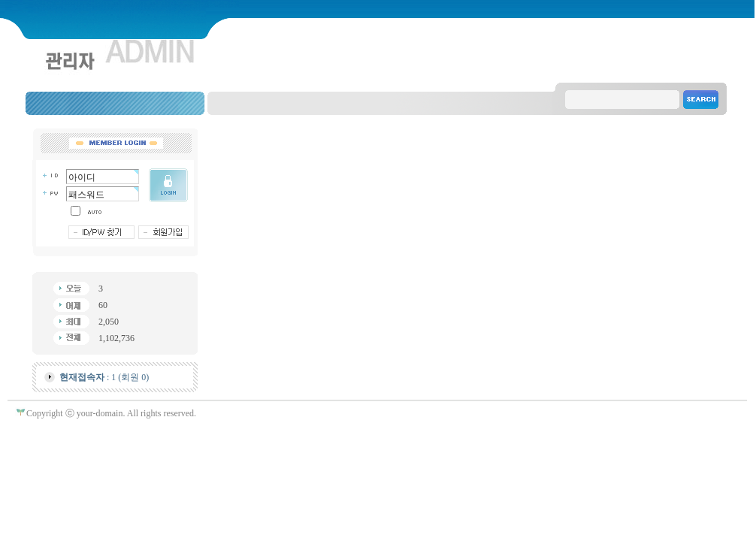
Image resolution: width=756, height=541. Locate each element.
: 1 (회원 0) (104, 377)
